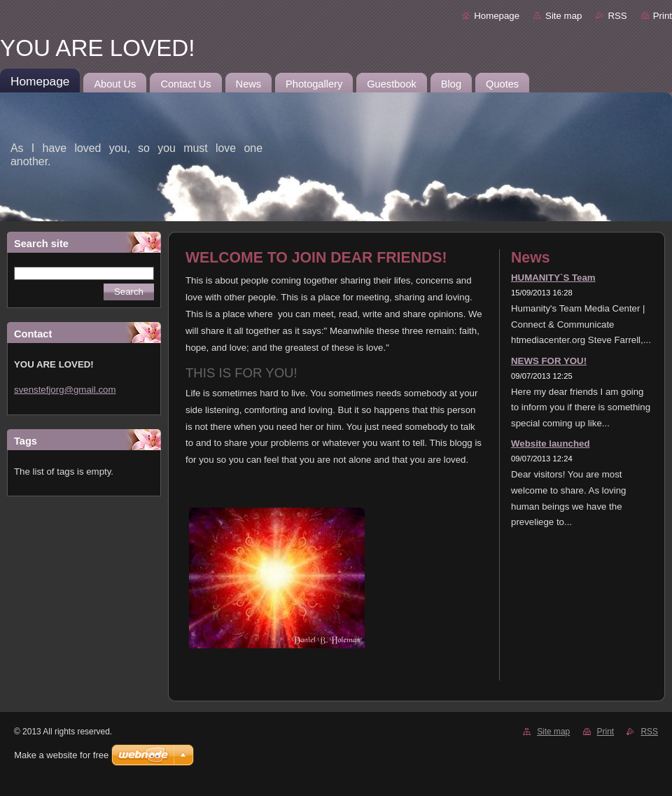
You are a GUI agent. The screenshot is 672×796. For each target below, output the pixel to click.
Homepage (497, 16)
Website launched (551, 444)
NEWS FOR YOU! (549, 361)
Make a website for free (61, 755)
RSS (617, 16)
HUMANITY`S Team (553, 278)
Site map (563, 16)
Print (663, 16)
